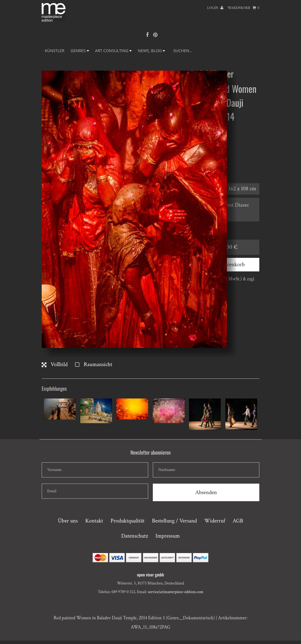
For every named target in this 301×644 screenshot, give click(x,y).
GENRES (80, 51)
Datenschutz (135, 536)
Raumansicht (94, 364)
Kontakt (94, 521)
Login (215, 8)
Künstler (55, 51)
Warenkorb (243, 8)
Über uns (68, 521)
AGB (238, 521)
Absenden (206, 492)
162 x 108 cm (242, 189)
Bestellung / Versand (174, 521)
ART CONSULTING (113, 51)
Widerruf (215, 521)
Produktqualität (128, 521)
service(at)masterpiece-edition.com (176, 592)
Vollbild (55, 364)
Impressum (168, 536)
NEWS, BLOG (151, 51)
